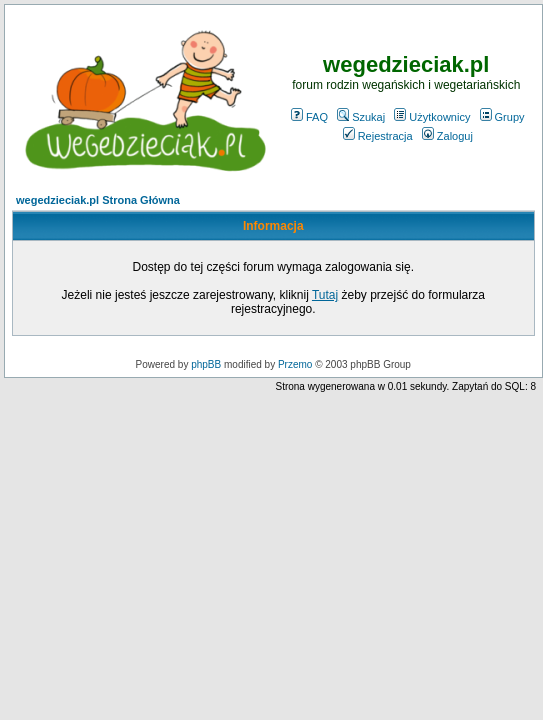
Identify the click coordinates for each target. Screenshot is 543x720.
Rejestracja (378, 136)
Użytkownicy (432, 117)
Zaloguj (447, 136)
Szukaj (361, 117)
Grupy (502, 117)
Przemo (295, 364)
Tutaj (325, 295)
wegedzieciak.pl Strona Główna (98, 200)
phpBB (206, 364)
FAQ (309, 117)
